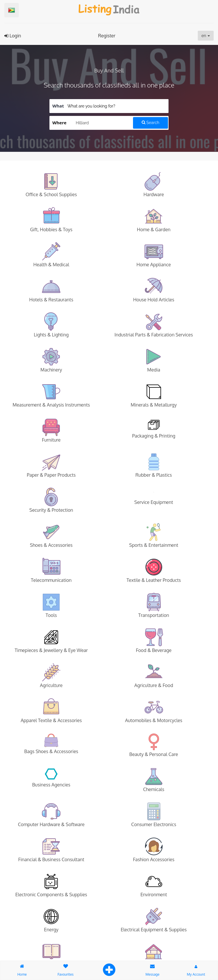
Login (13, 36)
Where (59, 123)
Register (107, 36)
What (58, 106)
